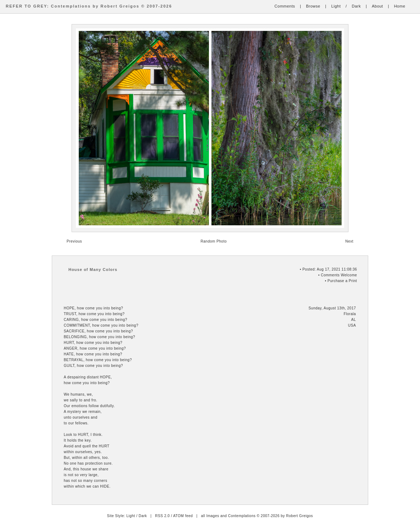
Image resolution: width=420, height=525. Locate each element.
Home (400, 6)
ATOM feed (183, 516)
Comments (285, 6)
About (377, 6)
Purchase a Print (342, 281)
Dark (356, 6)
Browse (313, 6)
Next (349, 241)
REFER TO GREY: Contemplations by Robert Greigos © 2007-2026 (89, 6)
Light (336, 6)
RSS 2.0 (162, 516)
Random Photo (214, 241)
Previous (74, 241)
